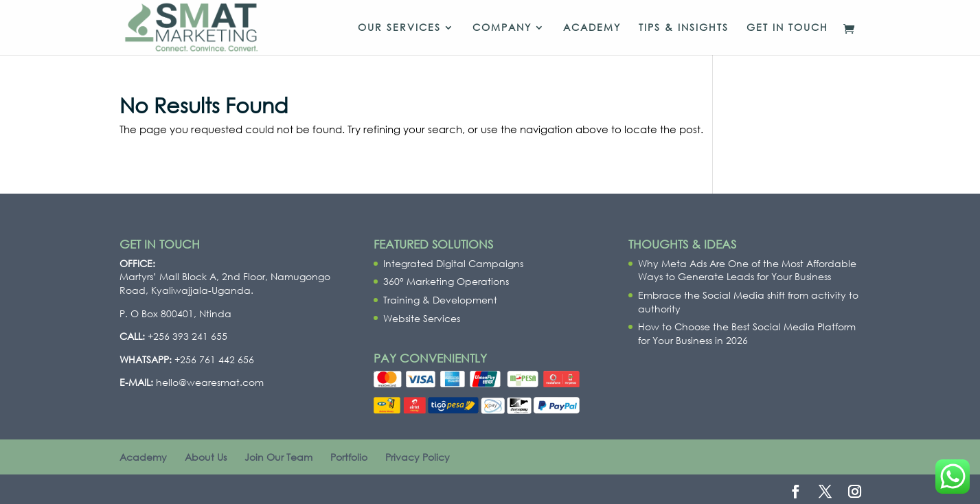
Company (502, 28)
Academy (592, 28)
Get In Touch (787, 28)
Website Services (422, 318)
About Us (206, 457)
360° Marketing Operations (446, 281)
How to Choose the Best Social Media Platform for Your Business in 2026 (747, 333)
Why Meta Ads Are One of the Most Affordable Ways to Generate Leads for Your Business (747, 270)
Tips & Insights (684, 28)
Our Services (399, 28)
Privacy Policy (418, 457)
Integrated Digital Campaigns (453, 263)
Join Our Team (278, 457)
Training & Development (440, 300)
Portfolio (349, 457)
